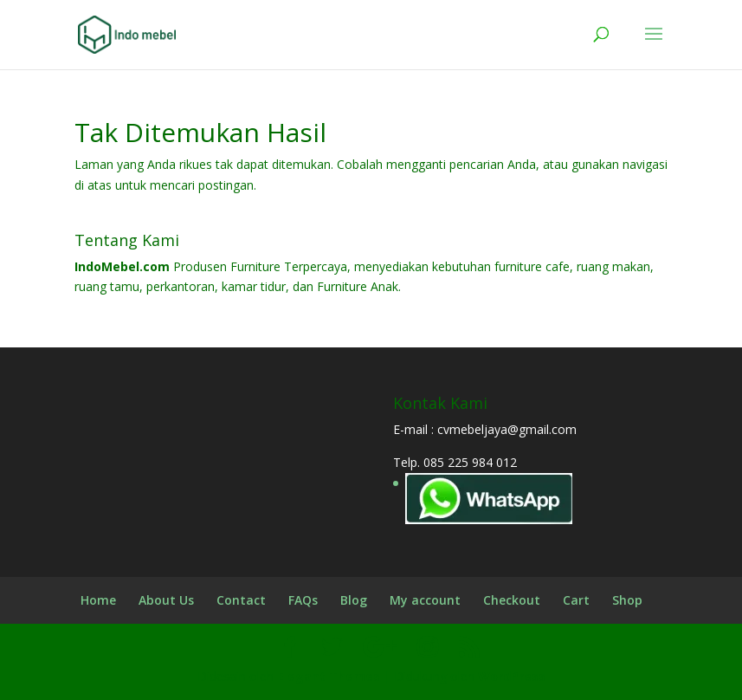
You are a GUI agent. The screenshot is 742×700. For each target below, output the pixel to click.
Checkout (512, 600)
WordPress (512, 676)
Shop (627, 600)
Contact (241, 600)
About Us (166, 600)
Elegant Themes (329, 676)
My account (425, 600)
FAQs (303, 600)
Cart (576, 600)
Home (98, 600)
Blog (354, 600)
